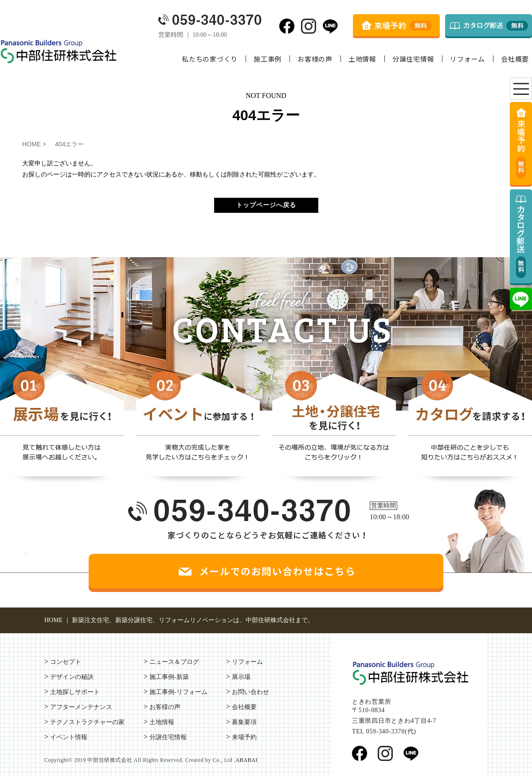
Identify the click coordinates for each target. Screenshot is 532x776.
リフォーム (467, 59)
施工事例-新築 (169, 677)
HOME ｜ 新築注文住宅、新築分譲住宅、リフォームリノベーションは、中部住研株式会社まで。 (179, 620)
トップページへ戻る (266, 205)
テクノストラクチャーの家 (87, 722)
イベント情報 (69, 737)
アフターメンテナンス (81, 707)
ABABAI (246, 760)
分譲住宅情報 (413, 59)
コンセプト (66, 662)
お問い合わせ (250, 692)
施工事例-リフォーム (178, 692)
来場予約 (244, 737)
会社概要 (515, 59)
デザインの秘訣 (72, 677)
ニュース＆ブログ (174, 662)
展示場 (241, 677)
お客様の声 (315, 59)
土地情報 (362, 59)
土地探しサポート (75, 692)
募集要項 (244, 722)
